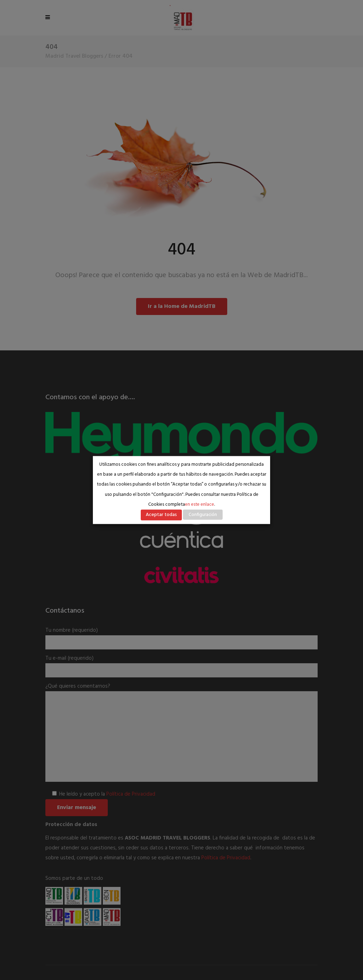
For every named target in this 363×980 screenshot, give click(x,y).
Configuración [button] (203, 515)
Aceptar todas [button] (161, 515)
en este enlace (200, 505)
